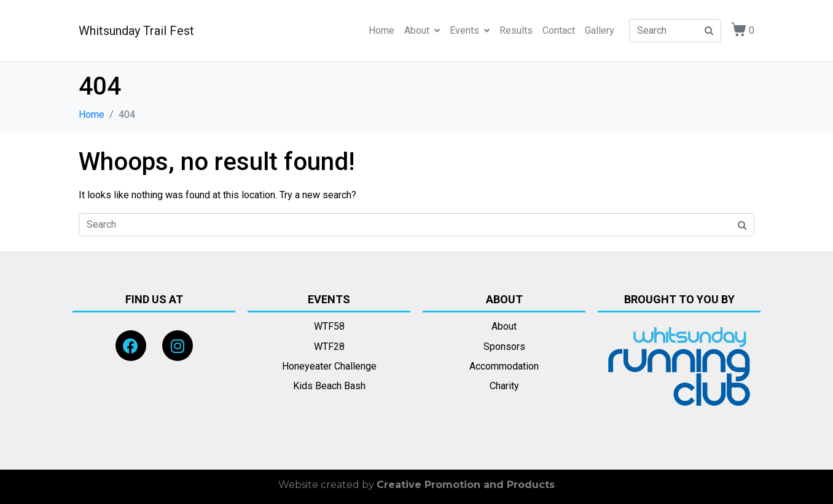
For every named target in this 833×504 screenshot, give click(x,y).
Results (516, 30)
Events (470, 30)
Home (381, 30)
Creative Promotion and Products (466, 485)
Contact (559, 30)
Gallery (600, 30)
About (422, 30)
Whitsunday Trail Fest (136, 31)
